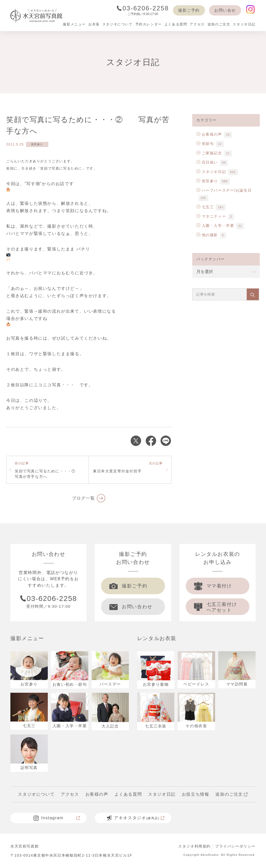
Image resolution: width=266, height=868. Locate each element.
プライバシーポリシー (235, 846)
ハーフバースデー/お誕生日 (224, 190)
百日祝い (207, 162)
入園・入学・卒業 (215, 226)
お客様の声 (209, 134)
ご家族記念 (209, 153)
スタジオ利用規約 (194, 846)
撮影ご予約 (189, 10)
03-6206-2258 (143, 8)
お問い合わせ (131, 607)
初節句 (205, 144)
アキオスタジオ (136, 818)
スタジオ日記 (211, 172)
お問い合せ (225, 10)
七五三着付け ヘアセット (216, 607)
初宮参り (37, 144)
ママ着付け (213, 586)
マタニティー (211, 216)
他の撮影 (207, 235)
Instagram (57, 818)
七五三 (205, 207)
